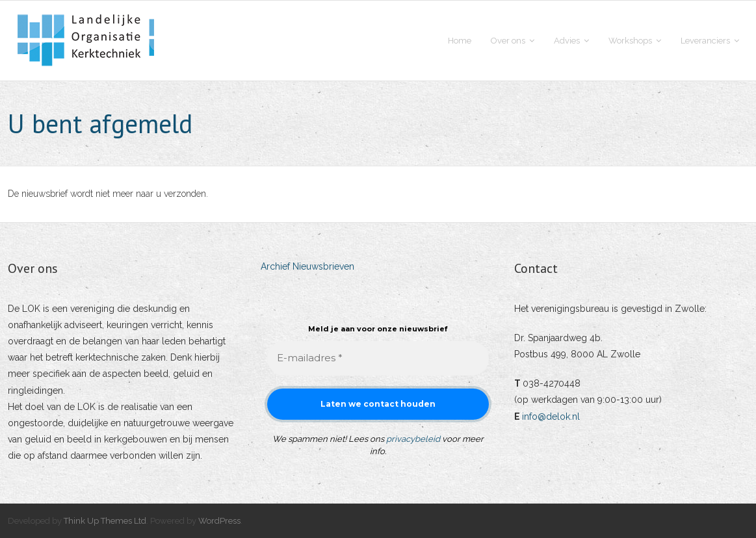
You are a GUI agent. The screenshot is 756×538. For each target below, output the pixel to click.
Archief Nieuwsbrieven (307, 266)
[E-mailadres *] (378, 358)
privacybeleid (413, 439)
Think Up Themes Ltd (105, 521)
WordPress (219, 521)
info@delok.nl (551, 416)
